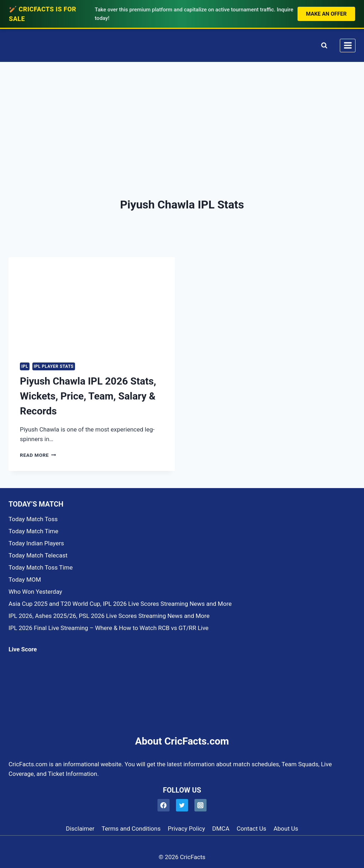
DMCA (221, 829)
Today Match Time (33, 531)
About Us (286, 829)
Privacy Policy (186, 829)
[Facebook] (164, 805)
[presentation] (92, 304)
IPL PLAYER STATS (54, 366)
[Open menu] (348, 46)
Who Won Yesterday (35, 592)
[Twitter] (182, 805)
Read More (38, 455)
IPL (25, 366)
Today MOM (25, 579)
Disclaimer (80, 829)
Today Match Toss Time (41, 567)
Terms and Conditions (131, 829)
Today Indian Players (36, 543)
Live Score (23, 649)
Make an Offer (326, 14)
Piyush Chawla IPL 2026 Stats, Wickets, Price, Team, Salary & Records (88, 396)
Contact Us (251, 829)
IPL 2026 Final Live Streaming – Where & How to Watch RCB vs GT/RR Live (109, 628)
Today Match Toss (33, 519)
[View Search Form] (323, 46)
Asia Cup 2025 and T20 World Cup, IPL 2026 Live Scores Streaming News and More (120, 604)
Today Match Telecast (38, 555)
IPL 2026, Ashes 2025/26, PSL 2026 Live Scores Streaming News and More (109, 616)
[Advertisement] (182, 116)
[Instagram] (201, 805)
